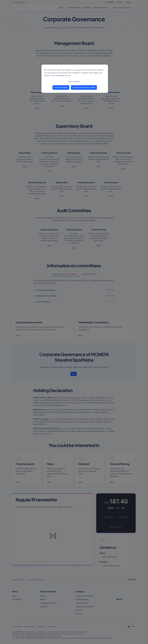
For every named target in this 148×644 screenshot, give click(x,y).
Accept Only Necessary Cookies (84, 87)
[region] (75, 79)
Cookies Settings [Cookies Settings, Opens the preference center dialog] (74, 82)
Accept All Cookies (61, 87)
